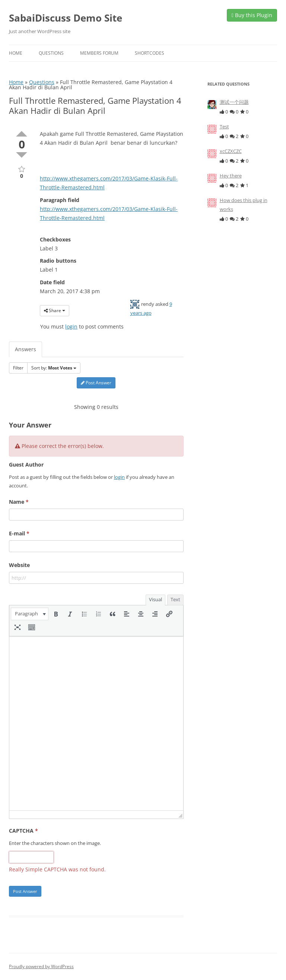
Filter (18, 368)
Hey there (231, 176)
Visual (155, 599)
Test (224, 126)
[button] (30, 614)
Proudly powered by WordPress (41, 966)
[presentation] (30, 614)
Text (175, 599)
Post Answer (96, 383)
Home (16, 53)
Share (55, 310)
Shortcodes (150, 53)
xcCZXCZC (231, 151)
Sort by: (54, 368)
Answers (26, 349)
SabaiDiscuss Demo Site (66, 18)
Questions (51, 53)
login (71, 326)
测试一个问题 (234, 102)
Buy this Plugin (252, 15)
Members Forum (99, 53)
